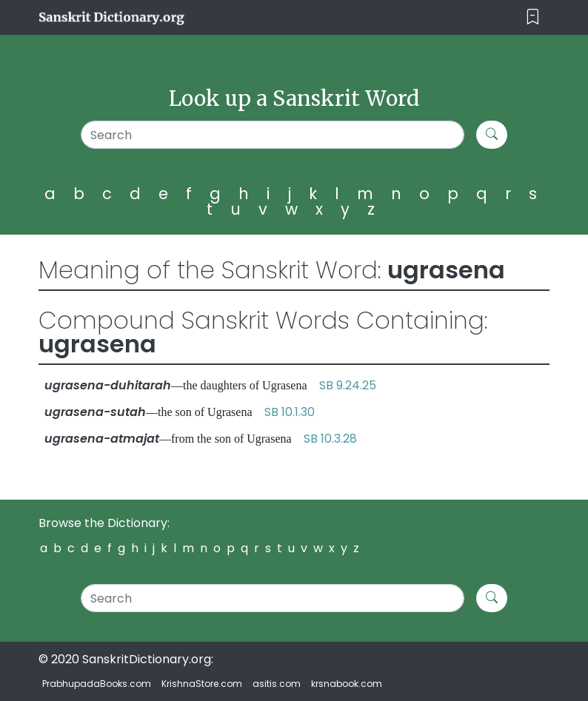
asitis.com (277, 684)
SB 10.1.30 (290, 412)
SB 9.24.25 (348, 385)
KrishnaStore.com (202, 684)
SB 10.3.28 (330, 439)
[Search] (273, 135)
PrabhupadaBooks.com (97, 684)
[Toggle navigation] (533, 17)
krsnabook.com (347, 684)
